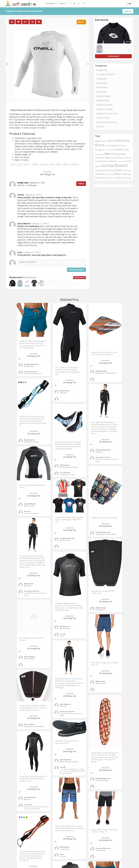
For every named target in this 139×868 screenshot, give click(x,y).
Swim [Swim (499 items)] (119, 170)
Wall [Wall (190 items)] (112, 174)
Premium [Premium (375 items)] (100, 158)
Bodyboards (102, 70)
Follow (81, 184)
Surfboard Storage (104, 109)
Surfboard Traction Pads (107, 113)
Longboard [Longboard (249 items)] (100, 154)
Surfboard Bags (103, 96)
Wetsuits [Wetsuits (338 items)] (99, 178)
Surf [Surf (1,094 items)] (105, 166)
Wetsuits (75, 164)
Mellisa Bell (29, 584)
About (63, 3)
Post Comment (76, 270)
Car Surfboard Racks (105, 74)
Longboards (102, 79)
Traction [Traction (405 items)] (100, 174)
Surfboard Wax (103, 118)
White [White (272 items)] (107, 178)
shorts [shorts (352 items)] (127, 158)
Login (129, 3)
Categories (51, 3)
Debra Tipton (29, 724)
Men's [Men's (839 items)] (109, 154)
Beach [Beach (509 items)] (112, 141)
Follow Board (80, 278)
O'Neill (34, 164)
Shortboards (102, 87)
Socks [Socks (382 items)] (129, 161)
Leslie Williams (30, 504)
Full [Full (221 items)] (103, 150)
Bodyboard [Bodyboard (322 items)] (114, 146)
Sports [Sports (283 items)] (98, 166)
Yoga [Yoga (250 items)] (129, 178)
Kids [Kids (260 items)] (112, 150)
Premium (44, 164)
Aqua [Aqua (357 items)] (98, 141)
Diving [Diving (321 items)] (98, 150)
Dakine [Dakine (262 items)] (123, 146)
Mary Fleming (101, 371)
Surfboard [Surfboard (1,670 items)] (118, 165)
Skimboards (102, 92)
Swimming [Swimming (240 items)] (127, 170)
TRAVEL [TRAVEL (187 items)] (108, 174)
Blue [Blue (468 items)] (127, 141)
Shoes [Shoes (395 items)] (114, 158)
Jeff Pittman (65, 391)
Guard (13, 164)
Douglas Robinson (31, 364)
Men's (27, 164)
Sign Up (128, 11)
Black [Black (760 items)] (120, 141)
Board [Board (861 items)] (99, 145)
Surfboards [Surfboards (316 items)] (101, 170)
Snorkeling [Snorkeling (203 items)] (121, 161)
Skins (58, 164)
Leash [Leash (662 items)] (118, 149)
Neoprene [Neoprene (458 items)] (120, 154)
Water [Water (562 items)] (118, 174)
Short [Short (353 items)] (121, 158)
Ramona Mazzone (103, 778)
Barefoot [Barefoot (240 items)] (104, 141)
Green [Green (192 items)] (107, 150)
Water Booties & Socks (107, 122)
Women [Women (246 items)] (113, 178)
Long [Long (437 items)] (126, 150)
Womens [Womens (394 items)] (122, 178)
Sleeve (66, 164)
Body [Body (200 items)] (106, 146)
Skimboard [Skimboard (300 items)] (105, 161)
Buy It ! (81, 22)
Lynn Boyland (29, 657)
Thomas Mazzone (103, 450)
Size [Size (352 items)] (97, 161)
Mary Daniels (29, 440)
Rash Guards (29, 277)
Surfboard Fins (103, 100)
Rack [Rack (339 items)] (108, 158)
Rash (52, 164)
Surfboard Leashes (105, 105)
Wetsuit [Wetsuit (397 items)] (127, 174)
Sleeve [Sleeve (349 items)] (113, 161)
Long (20, 164)
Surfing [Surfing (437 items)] (111, 170)
